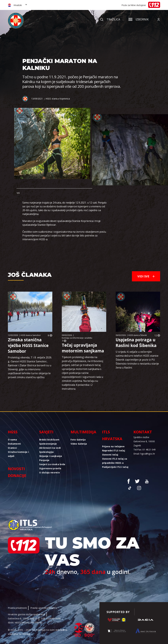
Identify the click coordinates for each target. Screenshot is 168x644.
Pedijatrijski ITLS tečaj (115, 467)
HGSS (13, 432)
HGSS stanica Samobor (31, 335)
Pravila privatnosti (17, 608)
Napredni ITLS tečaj (114, 450)
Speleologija (46, 452)
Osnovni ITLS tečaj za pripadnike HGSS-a (115, 461)
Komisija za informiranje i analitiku (77, 338)
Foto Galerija (78, 440)
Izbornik (139, 19)
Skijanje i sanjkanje (51, 456)
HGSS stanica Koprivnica (58, 99)
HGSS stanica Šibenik (138, 335)
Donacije (17, 475)
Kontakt (143, 432)
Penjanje (44, 460)
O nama (12, 440)
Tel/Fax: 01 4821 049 (145, 450)
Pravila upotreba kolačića (44, 608)
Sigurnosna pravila (50, 468)
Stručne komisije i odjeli (18, 454)
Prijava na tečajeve (113, 446)
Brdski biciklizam (49, 440)
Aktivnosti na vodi (50, 448)
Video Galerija (79, 444)
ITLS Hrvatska (112, 435)
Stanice (12, 448)
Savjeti (46, 432)
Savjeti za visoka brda (52, 464)
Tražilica (110, 19)
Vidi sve (146, 276)
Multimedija (83, 432)
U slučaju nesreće (49, 472)
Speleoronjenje (48, 444)
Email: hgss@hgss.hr (144, 454)
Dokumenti (14, 444)
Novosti (16, 469)
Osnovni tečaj (110, 455)
